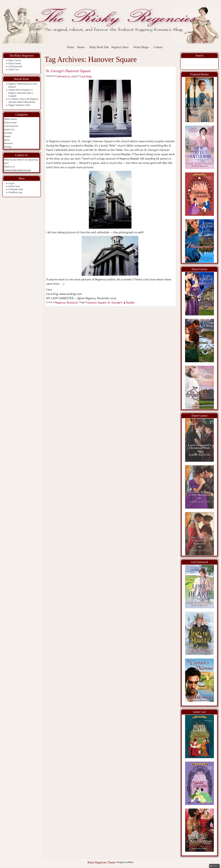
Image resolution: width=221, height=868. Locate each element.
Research (8, 143)
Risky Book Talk (99, 47)
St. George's (115, 302)
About (81, 47)
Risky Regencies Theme (101, 862)
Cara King (86, 76)
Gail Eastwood (15, 66)
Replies (129, 302)
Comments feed (16, 189)
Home (71, 47)
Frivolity (8, 133)
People (7, 136)
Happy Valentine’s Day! (19, 105)
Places (7, 140)
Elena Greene (15, 63)
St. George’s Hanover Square (68, 71)
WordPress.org (15, 192)
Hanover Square (96, 302)
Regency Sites (120, 47)
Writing (8, 147)
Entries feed (14, 186)
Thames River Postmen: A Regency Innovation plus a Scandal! (21, 93)
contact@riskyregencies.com (18, 170)
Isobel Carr (14, 69)
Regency (60, 302)
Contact (158, 47)
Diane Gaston (15, 60)
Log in (11, 183)
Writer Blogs (141, 47)
